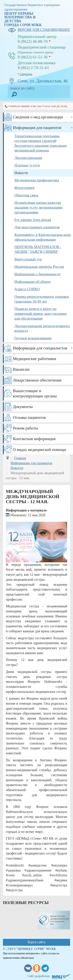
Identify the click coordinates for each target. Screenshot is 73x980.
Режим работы (25, 428)
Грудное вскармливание (33, 338)
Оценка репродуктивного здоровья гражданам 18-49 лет (42, 299)
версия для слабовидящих (39, 30)
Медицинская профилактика (37, 180)
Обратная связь (26, 195)
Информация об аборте (33, 282)
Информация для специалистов (40, 348)
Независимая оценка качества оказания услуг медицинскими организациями (38, 207)
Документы (23, 407)
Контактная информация (34, 439)
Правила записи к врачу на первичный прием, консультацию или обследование (40, 313)
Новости (21, 173)
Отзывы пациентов (29, 417)
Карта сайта (36, 942)
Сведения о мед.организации (38, 117)
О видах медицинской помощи (39, 450)
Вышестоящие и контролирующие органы (35, 393)
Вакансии (21, 369)
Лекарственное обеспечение (37, 380)
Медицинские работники (34, 359)
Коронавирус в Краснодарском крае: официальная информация (43, 237)
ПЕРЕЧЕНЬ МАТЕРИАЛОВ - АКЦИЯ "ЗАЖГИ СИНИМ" (38, 249)
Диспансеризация (28, 158)
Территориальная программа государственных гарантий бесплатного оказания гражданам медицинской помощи (40, 143)
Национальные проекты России (39, 267)
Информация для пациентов (37, 128)
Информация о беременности (37, 274)
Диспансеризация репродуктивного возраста (42, 328)
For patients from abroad (33, 220)
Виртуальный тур (28, 259)
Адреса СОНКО (27, 289)
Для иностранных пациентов (37, 227)
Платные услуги (27, 165)
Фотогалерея (24, 188)
